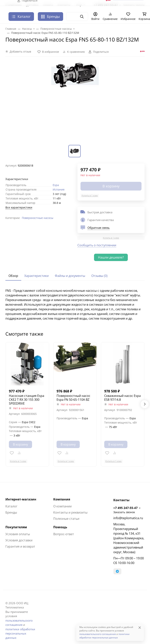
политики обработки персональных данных (20, 633)
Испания (59, 189)
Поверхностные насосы (38, 218)
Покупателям (16, 527)
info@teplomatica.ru (128, 518)
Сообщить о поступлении (97, 245)
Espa (56, 185)
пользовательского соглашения (98, 634)
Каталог (11, 506)
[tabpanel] (75, 305)
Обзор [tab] (13, 276)
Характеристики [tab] (36, 276)
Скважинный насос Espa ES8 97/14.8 (122, 398)
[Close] (140, 627)
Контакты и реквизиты (70, 512)
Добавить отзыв (20, 51)
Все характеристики (19, 207)
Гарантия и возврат (20, 546)
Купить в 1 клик (90, 195)
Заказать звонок (124, 512)
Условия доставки (19, 540)
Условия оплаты (18, 534)
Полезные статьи (66, 519)
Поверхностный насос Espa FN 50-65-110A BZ (73, 398)
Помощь (60, 527)
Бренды (50, 16)
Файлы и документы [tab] (70, 276)
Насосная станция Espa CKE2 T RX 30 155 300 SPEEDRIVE (27, 400)
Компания (62, 499)
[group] (75, 103)
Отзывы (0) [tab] (99, 276)
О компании (62, 506)
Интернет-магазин (21, 499)
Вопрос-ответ (64, 534)
